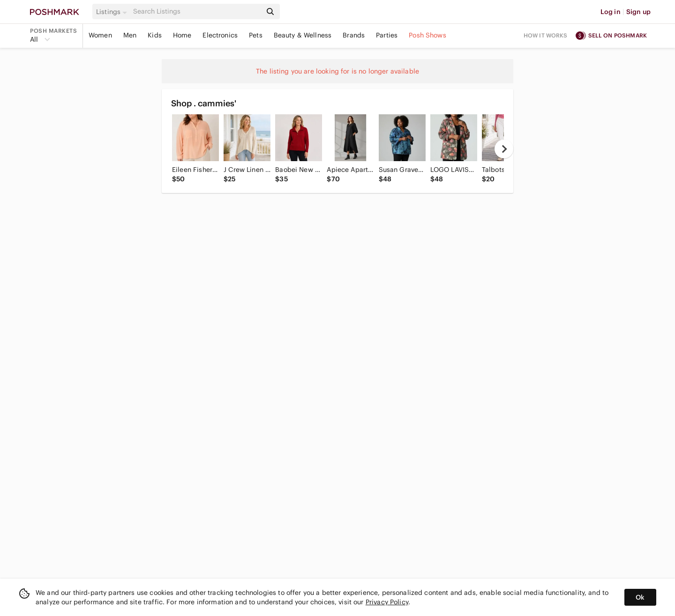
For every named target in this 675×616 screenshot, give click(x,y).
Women (100, 35)
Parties (387, 35)
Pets (256, 35)
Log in (611, 12)
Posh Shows (427, 35)
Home (182, 35)
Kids (155, 35)
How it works (546, 35)
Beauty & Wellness (303, 35)
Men (130, 35)
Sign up (638, 12)
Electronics (220, 35)
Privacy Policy (387, 602)
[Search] (196, 11)
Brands (354, 35)
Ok (640, 597)
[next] (504, 149)
